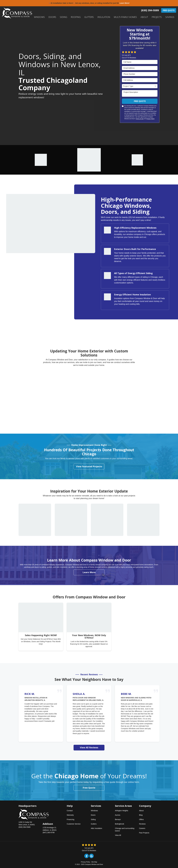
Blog (141, 815)
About (141, 811)
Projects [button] (157, 17)
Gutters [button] (89, 17)
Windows (94, 811)
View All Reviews (89, 747)
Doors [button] (52, 17)
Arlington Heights (122, 811)
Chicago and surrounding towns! (125, 830)
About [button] (144, 17)
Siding (93, 819)
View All (118, 835)
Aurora (118, 815)
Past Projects (144, 833)
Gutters (94, 824)
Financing (71, 819)
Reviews (142, 824)
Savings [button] (170, 17)
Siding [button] (63, 17)
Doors (93, 815)
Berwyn (118, 819)
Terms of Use (140, 119)
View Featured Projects (89, 466)
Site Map (94, 862)
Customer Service (74, 824)
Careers (142, 828)
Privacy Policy (150, 119)
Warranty (70, 815)
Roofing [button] (76, 17)
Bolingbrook (120, 824)
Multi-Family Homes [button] (125, 17)
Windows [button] (39, 17)
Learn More (89, 572)
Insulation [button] (104, 17)
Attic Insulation (96, 828)
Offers (141, 819)
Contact (70, 811)
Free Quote (169, 10)
